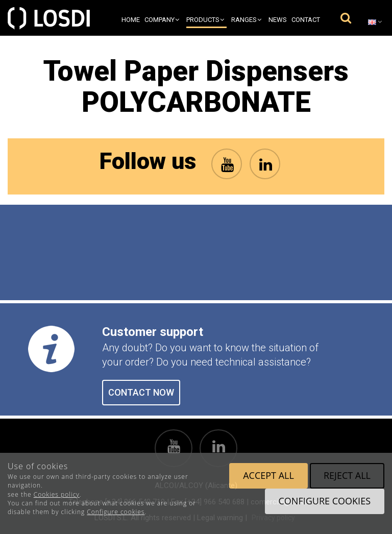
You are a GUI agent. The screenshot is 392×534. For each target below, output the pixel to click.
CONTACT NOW (141, 392)
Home (131, 20)
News (278, 20)
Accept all (268, 475)
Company (162, 20)
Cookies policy (57, 494)
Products (205, 20)
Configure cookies (116, 512)
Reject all (347, 475)
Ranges (246, 20)
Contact (306, 20)
